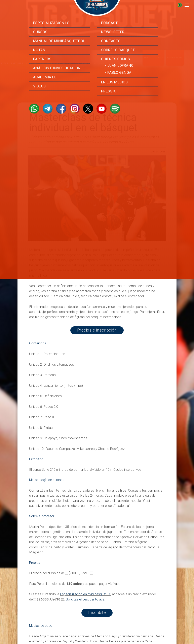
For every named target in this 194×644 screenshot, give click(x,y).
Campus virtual (175, 50)
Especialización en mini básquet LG (86, 594)
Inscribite (97, 613)
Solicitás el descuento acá (85, 599)
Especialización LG (153, 50)
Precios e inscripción (97, 330)
